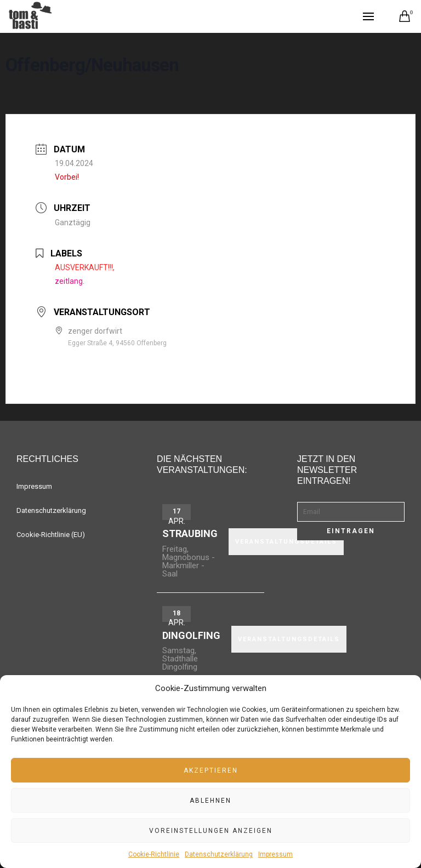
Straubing (190, 533)
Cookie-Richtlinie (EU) (51, 535)
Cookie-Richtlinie (154, 854)
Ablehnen (210, 801)
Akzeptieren (211, 770)
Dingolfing (191, 635)
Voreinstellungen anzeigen (211, 831)
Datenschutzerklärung (219, 854)
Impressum (275, 854)
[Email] (351, 512)
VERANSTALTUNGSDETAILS (289, 639)
